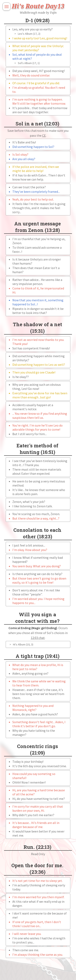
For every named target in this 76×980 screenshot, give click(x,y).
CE (44, 135)
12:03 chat (38, 638)
